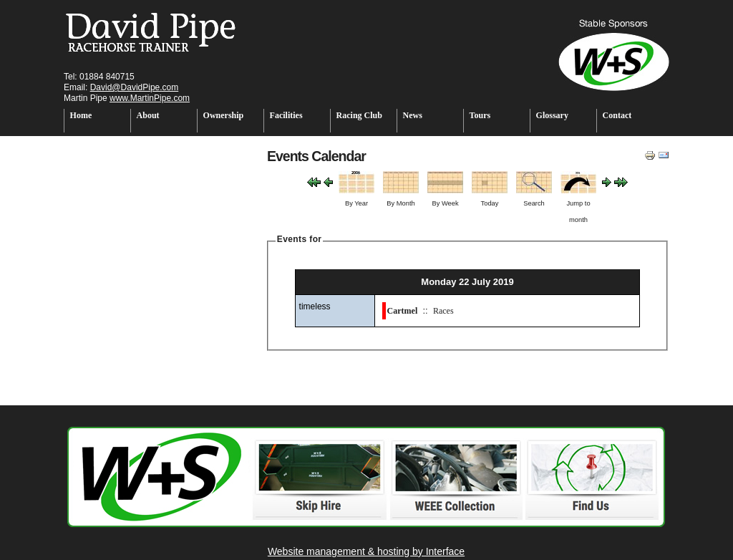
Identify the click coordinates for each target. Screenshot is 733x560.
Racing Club (359, 115)
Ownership (224, 115)
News (413, 115)
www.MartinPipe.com (150, 98)
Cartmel (403, 311)
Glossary (552, 115)
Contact (617, 115)
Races (443, 311)
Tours (480, 115)
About (148, 115)
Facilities (286, 115)
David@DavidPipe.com (135, 87)
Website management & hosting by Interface (366, 551)
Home (81, 115)
